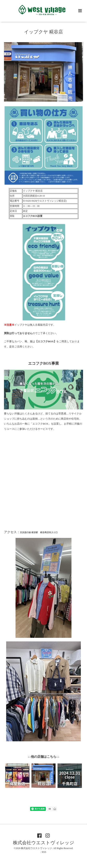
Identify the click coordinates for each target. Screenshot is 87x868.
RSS (44, 852)
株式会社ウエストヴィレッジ (44, 843)
